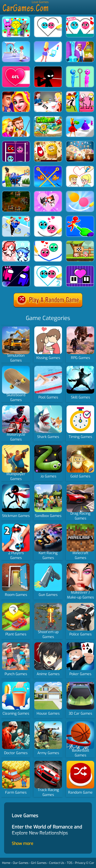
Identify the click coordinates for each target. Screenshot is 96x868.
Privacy (80, 863)
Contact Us (57, 863)
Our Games (21, 863)
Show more (23, 844)
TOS (70, 863)
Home (6, 863)
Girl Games (39, 863)
